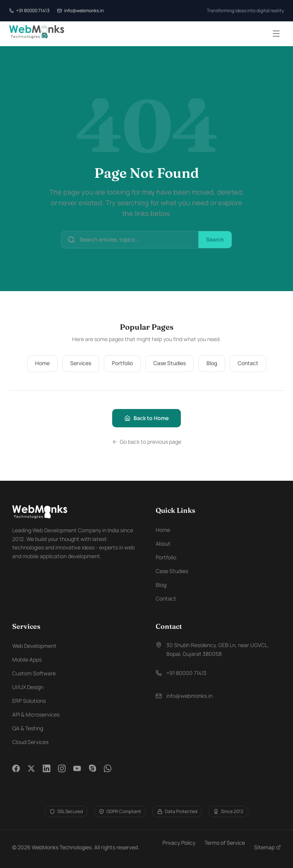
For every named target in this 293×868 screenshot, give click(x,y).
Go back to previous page (147, 442)
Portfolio (122, 363)
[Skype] (92, 773)
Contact (248, 363)
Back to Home (146, 418)
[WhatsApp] (108, 773)
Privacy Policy (179, 843)
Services (81, 363)
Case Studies (170, 363)
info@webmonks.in (80, 10)
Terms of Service (225, 843)
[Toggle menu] (276, 34)
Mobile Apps (27, 659)
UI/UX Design (28, 687)
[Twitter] (31, 773)
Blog (212, 363)
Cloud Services (30, 742)
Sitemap (267, 847)
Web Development (34, 646)
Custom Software (34, 673)
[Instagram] (62, 773)
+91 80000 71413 (29, 10)
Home (42, 363)
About (163, 544)
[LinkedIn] (47, 773)
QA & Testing (28, 728)
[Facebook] (16, 773)
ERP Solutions (29, 701)
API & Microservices (36, 714)
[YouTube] (77, 773)
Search (215, 239)
